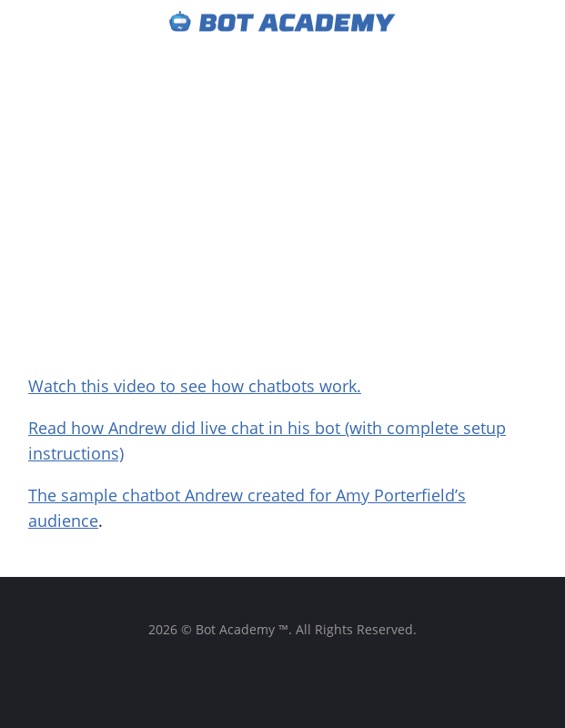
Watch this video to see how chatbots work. (195, 386)
